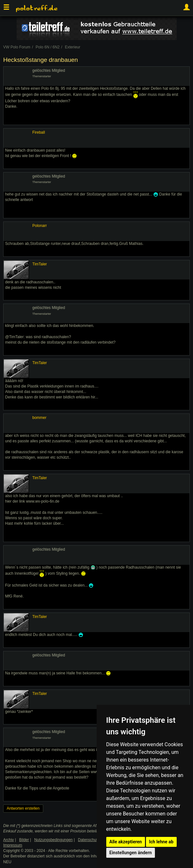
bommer (39, 418)
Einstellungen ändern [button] (131, 853)
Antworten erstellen (23, 808)
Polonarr (40, 226)
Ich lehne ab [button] (161, 842)
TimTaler (40, 264)
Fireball (39, 132)
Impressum (13, 845)
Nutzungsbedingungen (53, 840)
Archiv (8, 840)
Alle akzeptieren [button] (126, 842)
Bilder (24, 840)
